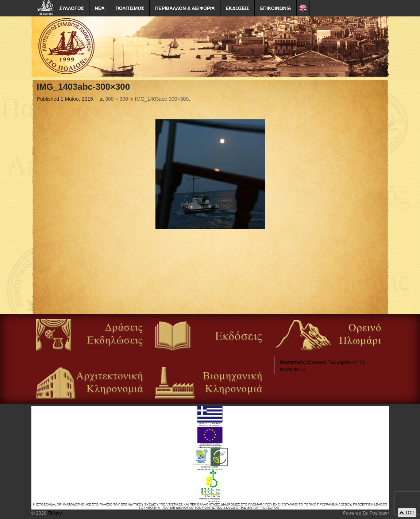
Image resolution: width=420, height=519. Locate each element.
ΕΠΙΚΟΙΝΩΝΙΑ (276, 8)
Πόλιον (54, 513)
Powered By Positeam (366, 513)
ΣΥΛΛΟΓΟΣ (72, 8)
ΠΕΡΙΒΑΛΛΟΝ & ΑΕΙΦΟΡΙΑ (185, 8)
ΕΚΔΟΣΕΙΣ (238, 8)
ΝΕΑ (100, 8)
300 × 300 (117, 99)
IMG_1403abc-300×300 (162, 99)
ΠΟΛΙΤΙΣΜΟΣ (130, 8)
